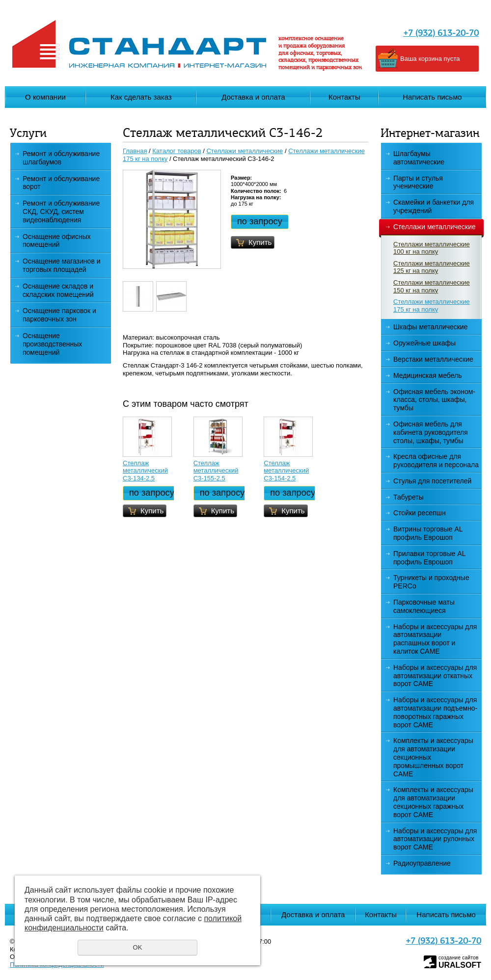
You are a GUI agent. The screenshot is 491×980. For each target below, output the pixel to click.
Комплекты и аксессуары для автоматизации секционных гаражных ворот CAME (433, 802)
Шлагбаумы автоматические (419, 158)
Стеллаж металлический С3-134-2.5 (145, 471)
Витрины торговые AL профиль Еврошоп (428, 533)
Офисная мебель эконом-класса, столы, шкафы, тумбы (434, 400)
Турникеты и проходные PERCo (431, 582)
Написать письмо (432, 97)
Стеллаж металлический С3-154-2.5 (286, 471)
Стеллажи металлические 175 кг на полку (432, 305)
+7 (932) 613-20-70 (441, 34)
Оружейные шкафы (424, 343)
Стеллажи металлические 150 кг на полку (432, 286)
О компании (45, 97)
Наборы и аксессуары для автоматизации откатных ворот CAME (435, 676)
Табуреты (409, 497)
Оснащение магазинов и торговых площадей (62, 265)
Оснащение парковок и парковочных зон (59, 315)
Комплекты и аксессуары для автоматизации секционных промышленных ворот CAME (433, 757)
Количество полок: (256, 191)
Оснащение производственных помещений (52, 344)
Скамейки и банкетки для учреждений (434, 206)
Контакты (344, 97)
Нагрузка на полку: (256, 197)
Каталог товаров (177, 151)
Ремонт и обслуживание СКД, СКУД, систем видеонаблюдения (61, 212)
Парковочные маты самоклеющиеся (424, 606)
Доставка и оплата (253, 97)
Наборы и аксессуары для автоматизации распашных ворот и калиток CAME (435, 639)
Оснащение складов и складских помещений (58, 290)
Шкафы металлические (430, 327)
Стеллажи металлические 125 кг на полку (432, 267)
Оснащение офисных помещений (57, 241)
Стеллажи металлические (431, 227)
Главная (135, 151)
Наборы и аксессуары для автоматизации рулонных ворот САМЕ (435, 839)
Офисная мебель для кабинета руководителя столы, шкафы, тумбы (431, 432)
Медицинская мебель (427, 375)
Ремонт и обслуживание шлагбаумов (61, 158)
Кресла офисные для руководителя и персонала (436, 461)
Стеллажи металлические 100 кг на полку (432, 248)
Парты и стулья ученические (418, 182)
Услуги (28, 134)
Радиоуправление (422, 863)
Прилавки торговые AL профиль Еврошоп (430, 558)
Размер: (241, 178)
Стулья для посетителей (432, 481)
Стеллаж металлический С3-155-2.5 (216, 471)
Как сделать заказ (141, 97)
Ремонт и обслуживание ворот (61, 183)
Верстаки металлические (433, 359)
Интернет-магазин (430, 134)
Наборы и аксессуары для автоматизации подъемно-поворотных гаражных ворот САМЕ (435, 712)
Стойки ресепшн (420, 513)
